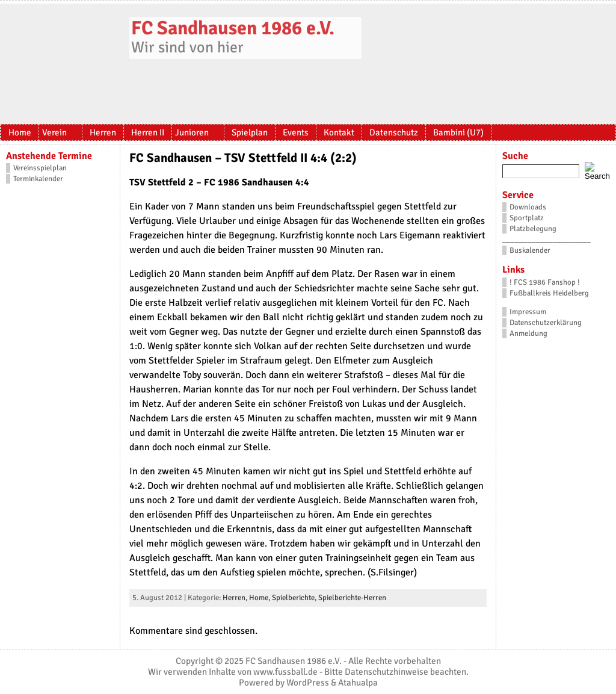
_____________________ (547, 240)
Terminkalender (38, 179)
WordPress (308, 683)
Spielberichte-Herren (352, 598)
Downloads (528, 207)
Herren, (236, 598)
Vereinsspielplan (40, 168)
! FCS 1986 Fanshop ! (545, 282)
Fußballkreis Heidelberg (549, 293)
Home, (260, 598)
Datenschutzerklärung (546, 323)
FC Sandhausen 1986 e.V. (233, 28)
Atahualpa (358, 683)
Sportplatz (527, 218)
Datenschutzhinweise (387, 672)
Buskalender (530, 250)
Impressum (528, 312)
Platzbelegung (533, 229)
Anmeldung (528, 333)
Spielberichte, (295, 598)
